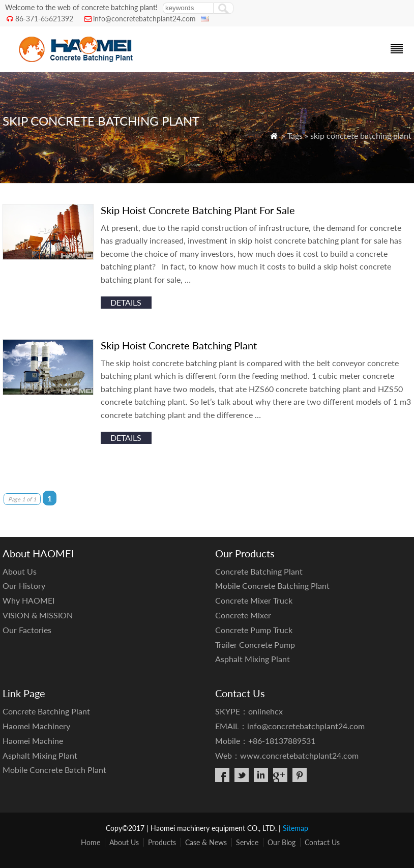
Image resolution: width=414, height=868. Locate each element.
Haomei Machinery (36, 726)
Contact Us (322, 842)
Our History (24, 586)
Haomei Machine (33, 741)
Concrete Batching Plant (259, 571)
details (126, 302)
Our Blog (282, 842)
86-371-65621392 (44, 19)
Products (162, 842)
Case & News (206, 842)
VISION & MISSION (38, 615)
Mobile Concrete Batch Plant (54, 770)
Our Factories (27, 630)
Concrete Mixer (243, 615)
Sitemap (295, 828)
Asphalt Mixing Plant (253, 659)
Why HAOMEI (28, 600)
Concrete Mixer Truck (254, 600)
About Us (20, 571)
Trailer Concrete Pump (255, 645)
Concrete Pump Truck (254, 630)
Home (91, 842)
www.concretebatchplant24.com (299, 755)
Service (247, 842)
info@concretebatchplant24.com (144, 19)
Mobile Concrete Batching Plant (272, 586)
